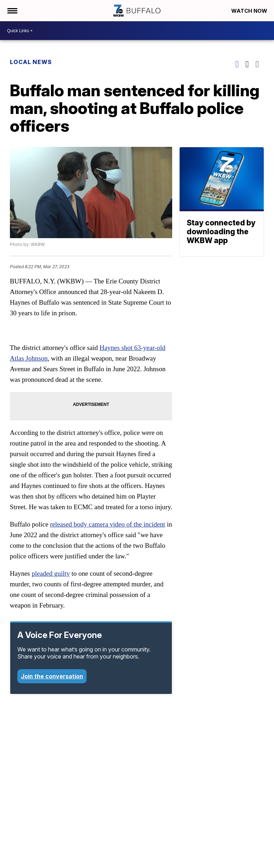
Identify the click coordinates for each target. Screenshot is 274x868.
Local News (31, 62)
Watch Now (250, 11)
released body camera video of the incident (107, 524)
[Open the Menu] (12, 11)
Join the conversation (52, 676)
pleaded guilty (51, 573)
